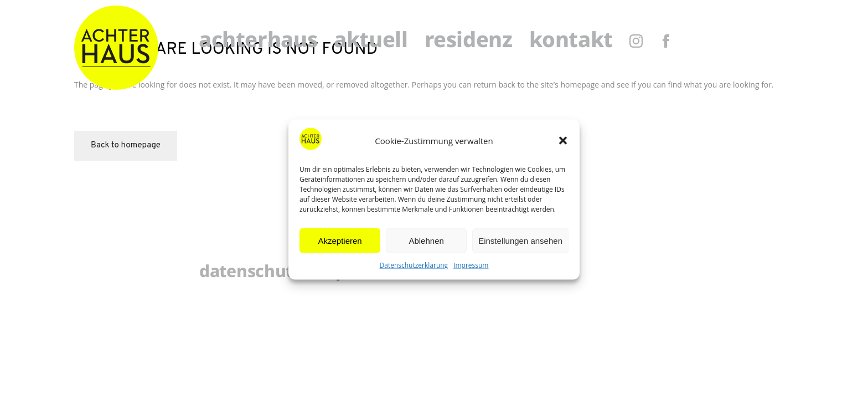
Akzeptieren (340, 240)
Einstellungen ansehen (520, 240)
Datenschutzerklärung (414, 265)
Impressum (471, 265)
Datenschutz (250, 273)
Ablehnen (426, 240)
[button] (563, 141)
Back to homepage (126, 145)
